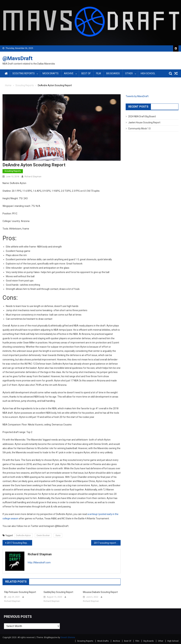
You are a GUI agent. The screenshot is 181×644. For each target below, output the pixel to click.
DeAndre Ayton (23, 535)
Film (98, 73)
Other (129, 73)
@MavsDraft (17, 58)
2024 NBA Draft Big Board (142, 116)
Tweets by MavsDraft (137, 96)
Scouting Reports (24, 73)
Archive (69, 73)
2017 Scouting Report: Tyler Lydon (20, 543)
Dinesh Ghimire (68, 637)
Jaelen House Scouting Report (144, 122)
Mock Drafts (51, 73)
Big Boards (113, 73)
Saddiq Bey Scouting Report (58, 592)
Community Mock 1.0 (139, 129)
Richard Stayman (33, 176)
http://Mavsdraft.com (39, 563)
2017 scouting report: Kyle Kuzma (107, 543)
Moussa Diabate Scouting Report (100, 592)
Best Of (86, 73)
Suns (58, 535)
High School (148, 73)
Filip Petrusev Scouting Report (20, 592)
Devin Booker (43, 535)
